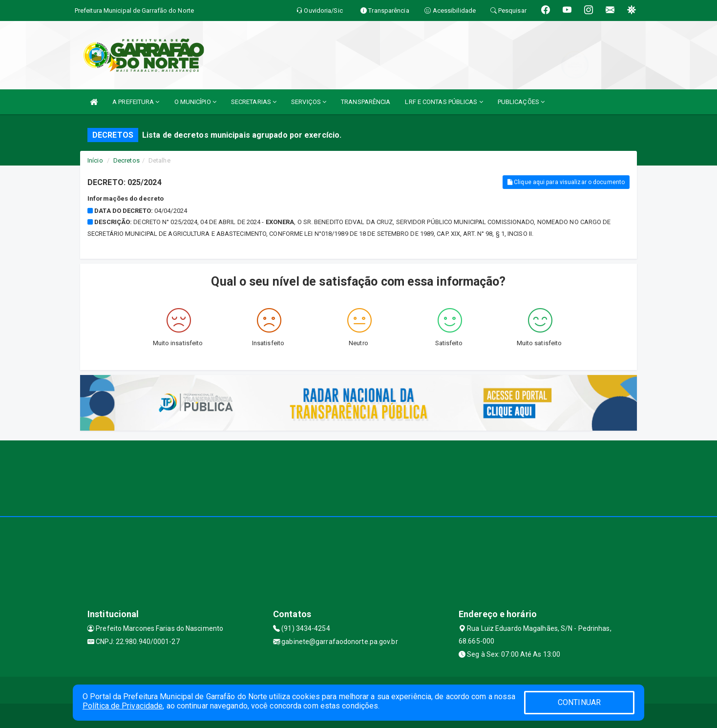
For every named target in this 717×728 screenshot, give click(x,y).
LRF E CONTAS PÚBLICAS (444, 102)
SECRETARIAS (254, 102)
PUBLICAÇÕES (521, 102)
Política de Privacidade (123, 706)
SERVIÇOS (309, 102)
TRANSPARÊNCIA (366, 102)
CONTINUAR (579, 702)
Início (95, 160)
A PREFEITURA (136, 102)
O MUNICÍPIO (195, 102)
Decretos (127, 160)
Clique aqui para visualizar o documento (566, 182)
